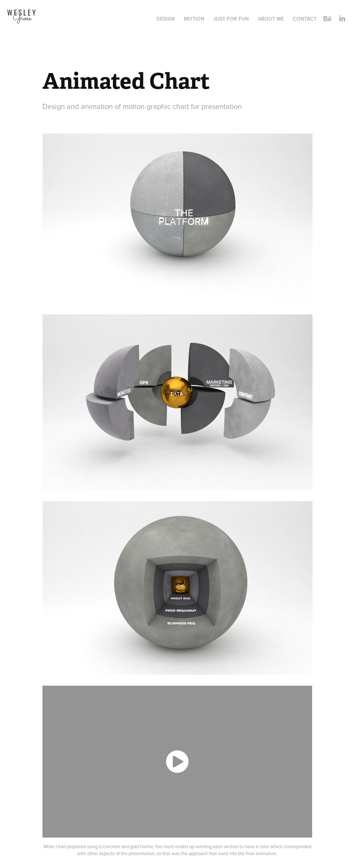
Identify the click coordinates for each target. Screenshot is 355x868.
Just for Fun (231, 19)
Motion (194, 19)
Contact (305, 19)
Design (166, 19)
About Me (271, 19)
